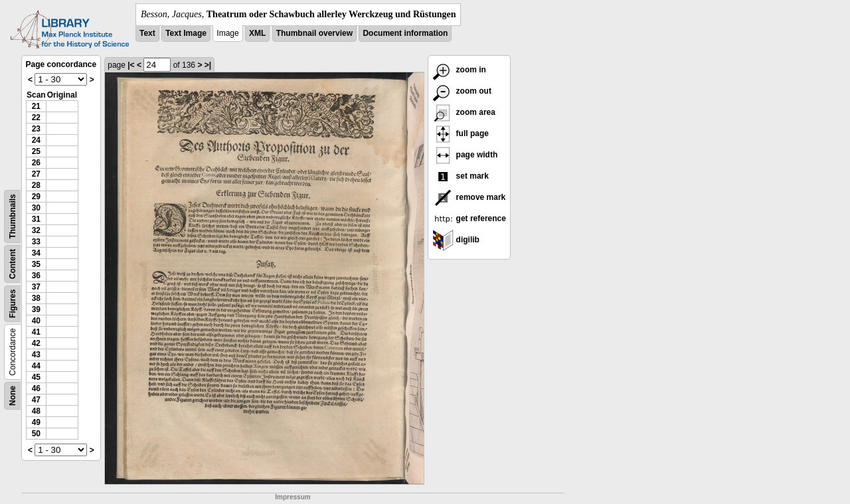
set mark (461, 176)
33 (36, 242)
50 (36, 434)
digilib (456, 240)
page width (465, 155)
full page (461, 133)
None (13, 396)
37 (36, 287)
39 (36, 309)
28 (36, 185)
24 (36, 140)
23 (36, 129)
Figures (13, 304)
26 (36, 163)
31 (36, 219)
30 (36, 208)
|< (131, 65)
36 (36, 276)
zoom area (464, 112)
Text (147, 33)
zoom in (459, 70)
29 (36, 197)
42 (36, 343)
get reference (469, 218)
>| (208, 65)
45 (36, 377)
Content (13, 264)
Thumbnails (13, 216)
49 (36, 422)
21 (36, 106)
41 (36, 332)
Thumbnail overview (314, 33)
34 (36, 253)
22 (36, 118)
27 (36, 174)
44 (36, 366)
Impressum (293, 497)
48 (36, 411)
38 (36, 298)
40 (36, 321)
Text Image (186, 33)
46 (36, 388)
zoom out (462, 91)
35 (36, 264)
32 (36, 230)
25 (36, 151)
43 (36, 355)
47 (36, 400)
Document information (405, 33)
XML (257, 33)
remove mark (469, 197)
